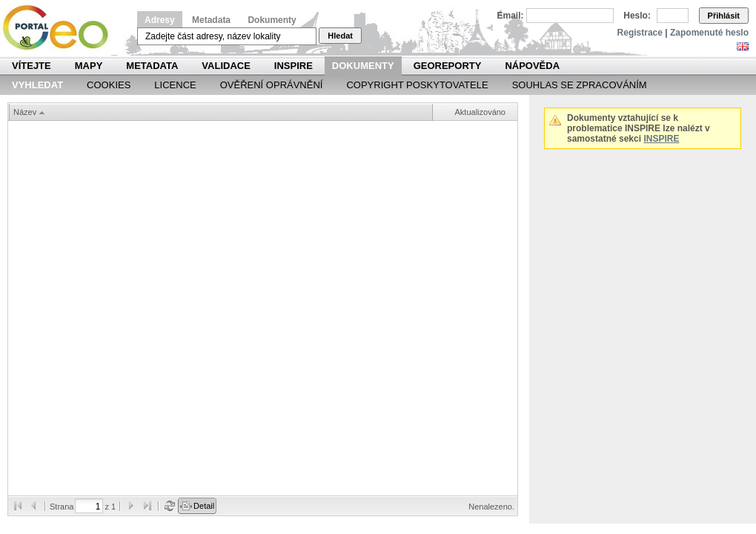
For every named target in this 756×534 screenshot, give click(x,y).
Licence (175, 85)
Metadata (211, 20)
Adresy (160, 20)
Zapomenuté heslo (709, 33)
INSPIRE (294, 66)
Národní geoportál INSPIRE (61, 28)
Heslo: (637, 16)
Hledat (340, 36)
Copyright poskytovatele (417, 85)
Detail (204, 506)
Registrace (640, 33)
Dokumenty (272, 20)
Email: (511, 16)
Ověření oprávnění (272, 85)
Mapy (89, 66)
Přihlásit (724, 16)
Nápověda (532, 66)
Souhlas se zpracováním (580, 85)
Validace (226, 66)
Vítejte (31, 66)
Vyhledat (37, 85)
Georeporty (448, 66)
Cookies (109, 85)
